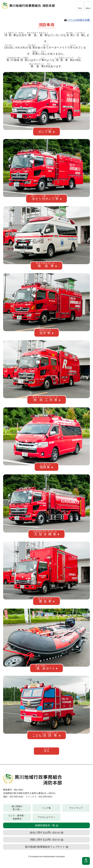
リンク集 (46, 808)
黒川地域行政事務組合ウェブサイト (45, 847)
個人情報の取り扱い (17, 808)
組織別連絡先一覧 (45, 826)
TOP (86, 862)
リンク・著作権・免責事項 (17, 817)
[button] (46, 132)
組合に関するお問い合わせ (45, 833)
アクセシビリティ (46, 817)
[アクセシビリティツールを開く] (80, 6)
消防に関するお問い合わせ (45, 840)
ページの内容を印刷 (77, 20)
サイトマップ (76, 808)
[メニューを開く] (88, 6)
